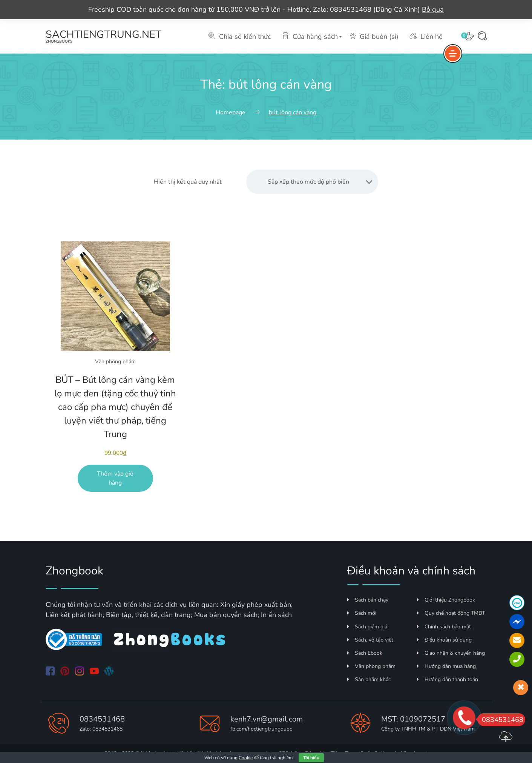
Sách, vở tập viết (370, 640)
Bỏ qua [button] (433, 9)
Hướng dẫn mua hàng (446, 666)
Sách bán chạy (368, 600)
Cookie (246, 758)
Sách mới (362, 613)
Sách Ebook (365, 653)
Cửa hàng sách (310, 36)
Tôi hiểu (311, 758)
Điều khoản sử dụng (444, 640)
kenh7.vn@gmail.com (267, 719)
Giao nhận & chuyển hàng (451, 653)
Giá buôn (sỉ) (374, 36)
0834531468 (102, 719)
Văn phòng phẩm (115, 362)
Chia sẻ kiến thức (240, 36)
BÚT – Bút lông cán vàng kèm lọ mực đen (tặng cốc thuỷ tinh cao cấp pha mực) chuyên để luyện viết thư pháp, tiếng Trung (115, 407)
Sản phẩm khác (369, 679)
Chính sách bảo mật (444, 627)
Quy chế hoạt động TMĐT (451, 613)
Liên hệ (426, 36)
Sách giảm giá (367, 627)
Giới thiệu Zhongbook (446, 600)
